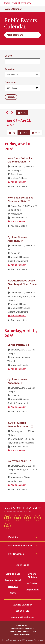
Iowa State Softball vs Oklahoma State (23, 160)
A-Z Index (32, 583)
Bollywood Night (19, 461)
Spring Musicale (19, 345)
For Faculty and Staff (21, 546)
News (13, 593)
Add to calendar (17, 182)
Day (12, 133)
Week (24, 133)
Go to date (10, 82)
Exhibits (13, 537)
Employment (32, 590)
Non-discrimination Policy (22, 628)
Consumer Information (22, 634)
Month (36, 133)
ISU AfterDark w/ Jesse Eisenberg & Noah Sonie (23, 282)
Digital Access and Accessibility (22, 631)
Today (22, 113)
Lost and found (13, 580)
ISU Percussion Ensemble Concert (23, 425)
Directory (13, 587)
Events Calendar (13, 9)
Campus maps (13, 574)
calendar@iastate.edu (23, 617)
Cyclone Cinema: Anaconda (23, 239)
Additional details (19, 186)
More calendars (15, 35)
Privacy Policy (23, 625)
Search (8, 56)
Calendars (10, 69)
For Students (16, 554)
